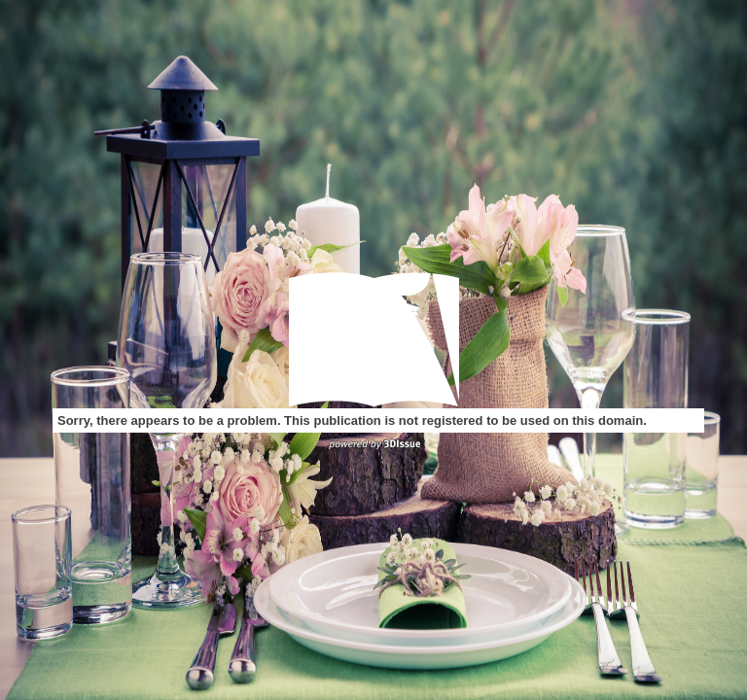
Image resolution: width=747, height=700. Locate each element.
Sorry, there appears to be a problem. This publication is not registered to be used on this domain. (352, 420)
